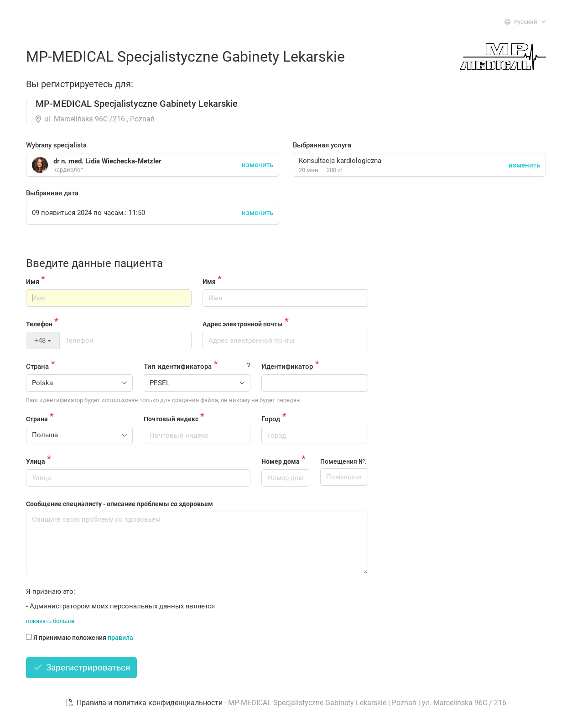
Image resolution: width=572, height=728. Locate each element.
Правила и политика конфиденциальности (145, 703)
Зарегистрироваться (81, 668)
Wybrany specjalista (56, 145)
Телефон (39, 324)
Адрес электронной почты (243, 324)
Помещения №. (343, 461)
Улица (36, 461)
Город (271, 419)
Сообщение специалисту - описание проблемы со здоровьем (120, 504)
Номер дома (281, 461)
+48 (43, 340)
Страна (37, 367)
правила (120, 638)
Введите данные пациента (94, 263)
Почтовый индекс (171, 419)
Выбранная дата (52, 193)
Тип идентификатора (178, 367)
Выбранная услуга (322, 145)
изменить (524, 165)
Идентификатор (287, 367)
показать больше (50, 621)
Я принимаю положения (80, 638)
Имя (33, 282)
